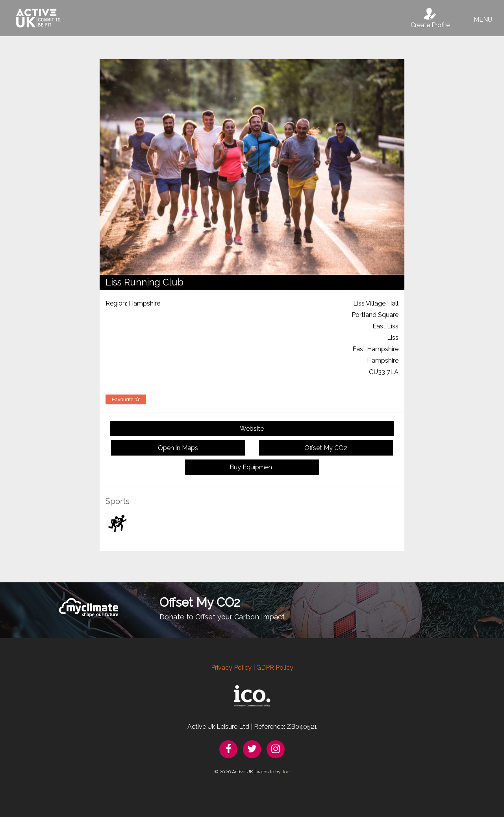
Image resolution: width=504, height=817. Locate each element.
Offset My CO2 (326, 448)
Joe (286, 772)
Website (252, 429)
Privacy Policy (231, 668)
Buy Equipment (252, 467)
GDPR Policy (275, 668)
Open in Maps (178, 448)
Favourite (126, 399)
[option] (252, 167)
